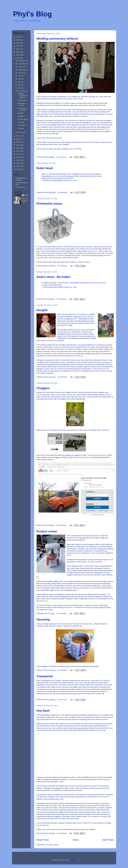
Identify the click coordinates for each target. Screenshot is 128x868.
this (73, 455)
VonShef (68, 607)
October (21, 67)
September (22, 70)
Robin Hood (45, 168)
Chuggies (43, 388)
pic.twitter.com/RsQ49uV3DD (51, 285)
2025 (18, 37)
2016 (18, 139)
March (20, 88)
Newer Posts (43, 840)
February (21, 91)
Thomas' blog (20, 187)
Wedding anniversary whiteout (57, 39)
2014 (18, 145)
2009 (18, 160)
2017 (18, 136)
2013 (18, 148)
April (20, 85)
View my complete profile (25, 200)
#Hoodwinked (84, 176)
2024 (18, 40)
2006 (18, 169)
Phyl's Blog (33, 14)
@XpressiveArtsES (48, 178)
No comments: (62, 157)
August (21, 73)
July (20, 76)
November (22, 64)
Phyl (26, 195)
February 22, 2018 (70, 180)
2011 (18, 154)
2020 (18, 52)
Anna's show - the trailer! (54, 277)
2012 (18, 151)
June (20, 79)
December (22, 61)
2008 (18, 163)
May (20, 82)
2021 (18, 49)
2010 (18, 157)
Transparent (45, 676)
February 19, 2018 (70, 287)
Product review (47, 531)
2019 (18, 55)
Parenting (43, 620)
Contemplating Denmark (21, 179)
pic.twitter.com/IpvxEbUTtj (64, 178)
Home (76, 840)
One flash (43, 711)
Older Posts (108, 840)
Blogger (73, 860)
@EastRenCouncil (95, 176)
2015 (18, 142)
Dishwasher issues (49, 204)
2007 (18, 166)
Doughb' (42, 310)
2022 (18, 46)
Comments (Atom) (52, 845)
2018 (18, 58)
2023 (18, 43)
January (21, 132)
